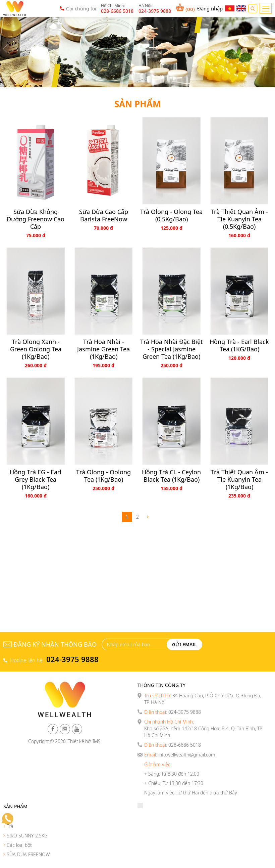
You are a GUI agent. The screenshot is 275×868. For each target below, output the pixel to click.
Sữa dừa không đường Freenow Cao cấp (36, 219)
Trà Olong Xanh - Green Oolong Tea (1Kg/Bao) (36, 349)
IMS (97, 741)
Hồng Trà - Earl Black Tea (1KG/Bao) (239, 345)
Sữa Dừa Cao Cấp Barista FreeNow (104, 215)
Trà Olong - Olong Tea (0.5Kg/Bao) (171, 215)
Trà (10, 826)
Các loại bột (19, 845)
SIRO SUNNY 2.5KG (27, 836)
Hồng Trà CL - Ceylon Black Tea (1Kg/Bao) (171, 476)
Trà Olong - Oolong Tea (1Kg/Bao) (103, 476)
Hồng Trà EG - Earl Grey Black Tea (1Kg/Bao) (36, 479)
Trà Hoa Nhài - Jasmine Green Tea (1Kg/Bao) (103, 349)
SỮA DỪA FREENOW (28, 854)
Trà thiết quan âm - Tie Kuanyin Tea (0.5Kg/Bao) (239, 219)
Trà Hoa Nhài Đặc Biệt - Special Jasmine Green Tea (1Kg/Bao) (172, 349)
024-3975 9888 (72, 659)
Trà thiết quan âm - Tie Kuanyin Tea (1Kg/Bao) (239, 479)
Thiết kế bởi (80, 741)
